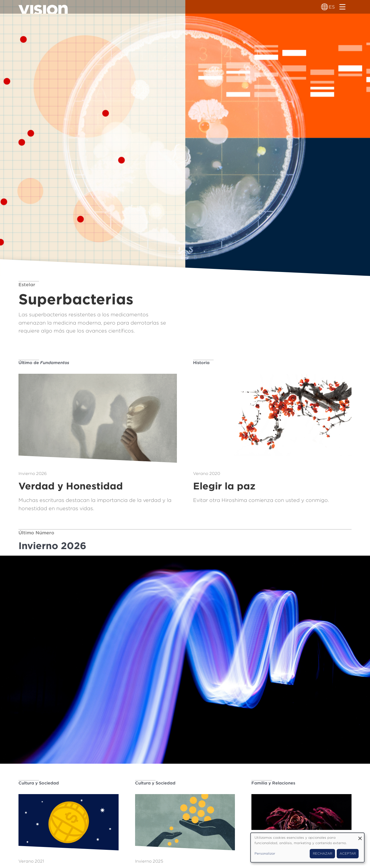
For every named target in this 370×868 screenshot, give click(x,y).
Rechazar (323, 854)
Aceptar (348, 854)
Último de (44, 363)
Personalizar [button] (265, 854)
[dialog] (307, 848)
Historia (201, 363)
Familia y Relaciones (273, 783)
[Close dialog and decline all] (360, 836)
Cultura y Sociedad (39, 783)
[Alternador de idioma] (324, 7)
